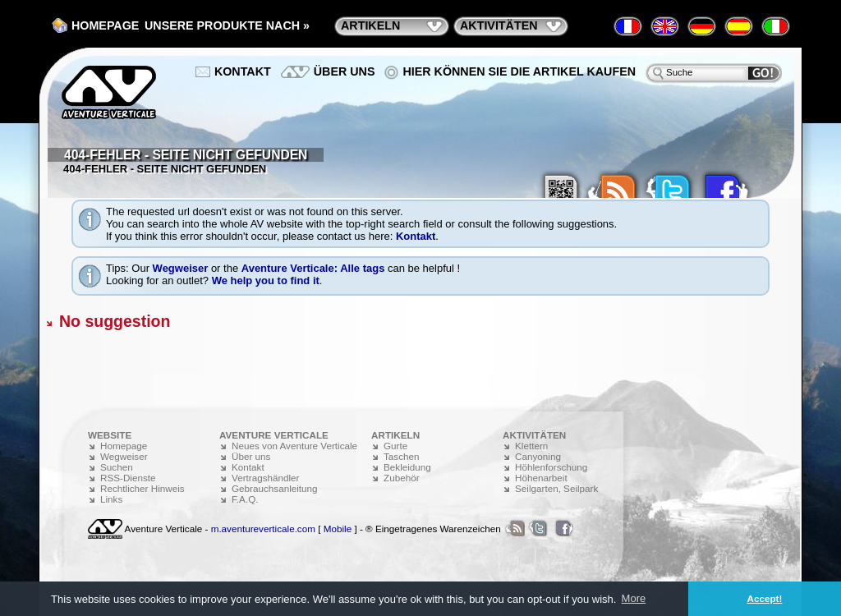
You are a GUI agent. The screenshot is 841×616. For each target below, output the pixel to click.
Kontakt (416, 236)
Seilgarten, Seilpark (556, 488)
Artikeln (370, 25)
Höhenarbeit (541, 478)
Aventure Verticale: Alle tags (313, 268)
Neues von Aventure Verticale (294, 446)
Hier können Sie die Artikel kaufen (519, 71)
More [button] (634, 598)
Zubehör (402, 478)
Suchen (117, 467)
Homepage (105, 25)
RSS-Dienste (128, 478)
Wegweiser (181, 268)
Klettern (531, 446)
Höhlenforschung (551, 467)
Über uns (345, 71)
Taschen (402, 456)
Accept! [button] (765, 598)
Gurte (395, 446)
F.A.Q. (245, 499)
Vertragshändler (266, 478)
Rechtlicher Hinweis (142, 488)
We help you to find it (266, 280)
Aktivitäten (499, 25)
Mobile (338, 529)
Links (111, 499)
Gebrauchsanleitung (275, 488)
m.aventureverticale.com (263, 529)
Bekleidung (407, 467)
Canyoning (538, 456)
